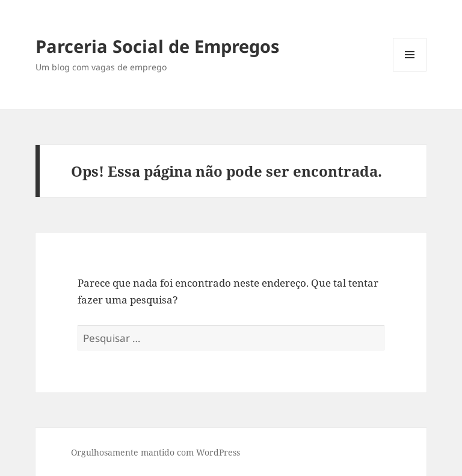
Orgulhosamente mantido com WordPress (156, 452)
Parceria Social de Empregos (157, 46)
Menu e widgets (410, 71)
